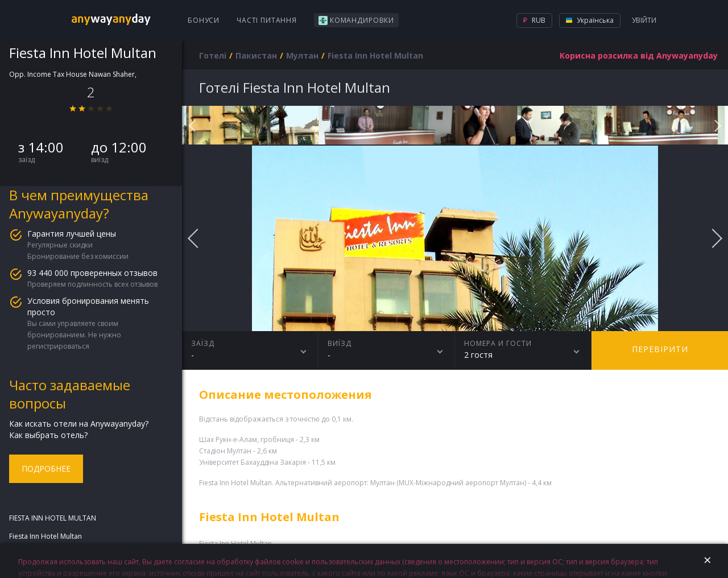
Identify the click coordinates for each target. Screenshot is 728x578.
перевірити (660, 349)
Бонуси (204, 20)
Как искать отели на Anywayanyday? (79, 424)
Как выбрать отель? (48, 435)
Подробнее (46, 468)
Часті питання (267, 20)
